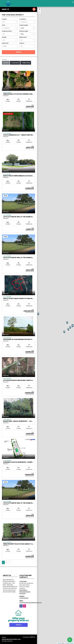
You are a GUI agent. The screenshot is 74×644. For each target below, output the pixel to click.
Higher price (26, 63)
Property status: (7, 31)
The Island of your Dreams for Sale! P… (18, 339)
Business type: (24, 31)
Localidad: (23, 19)
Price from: (5, 43)
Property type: (24, 25)
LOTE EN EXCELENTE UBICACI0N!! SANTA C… (18, 380)
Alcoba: (4, 37)
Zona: (4, 25)
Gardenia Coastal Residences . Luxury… (18, 462)
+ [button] (40, 9)
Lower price (15, 63)
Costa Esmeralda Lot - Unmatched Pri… (18, 135)
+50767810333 (24, 598)
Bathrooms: (23, 37)
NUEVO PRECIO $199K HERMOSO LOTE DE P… (18, 176)
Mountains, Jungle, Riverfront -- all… (18, 421)
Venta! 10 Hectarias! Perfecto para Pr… (18, 299)
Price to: (22, 43)
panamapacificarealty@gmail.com (31, 603)
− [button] (40, 12)
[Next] (9, 562)
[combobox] (10, 22)
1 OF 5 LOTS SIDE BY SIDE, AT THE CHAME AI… (18, 217)
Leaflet (59, 643)
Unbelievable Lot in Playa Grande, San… (18, 94)
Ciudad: (4, 19)
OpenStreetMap (70, 643)
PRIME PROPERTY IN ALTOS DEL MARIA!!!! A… (18, 544)
